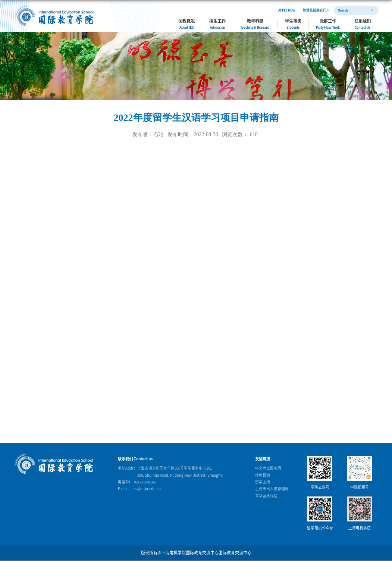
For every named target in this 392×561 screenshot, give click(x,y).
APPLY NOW (287, 10)
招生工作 (217, 24)
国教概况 (186, 24)
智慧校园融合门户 (316, 10)
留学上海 (263, 482)
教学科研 (255, 24)
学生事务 (293, 24)
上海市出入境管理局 (272, 489)
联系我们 (363, 24)
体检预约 (263, 475)
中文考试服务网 (268, 468)
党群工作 (328, 24)
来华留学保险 (266, 496)
